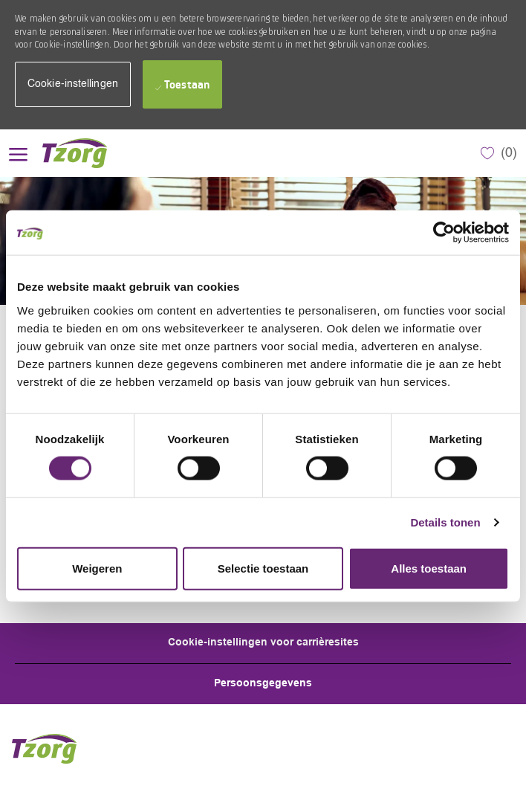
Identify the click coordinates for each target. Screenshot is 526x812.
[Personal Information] (263, 684)
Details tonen (445, 522)
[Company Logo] (79, 153)
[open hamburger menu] (18, 153)
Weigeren (97, 568)
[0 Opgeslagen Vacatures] (499, 153)
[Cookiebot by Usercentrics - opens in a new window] (444, 233)
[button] (73, 84)
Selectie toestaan (263, 568)
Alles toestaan (429, 568)
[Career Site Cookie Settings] (263, 643)
